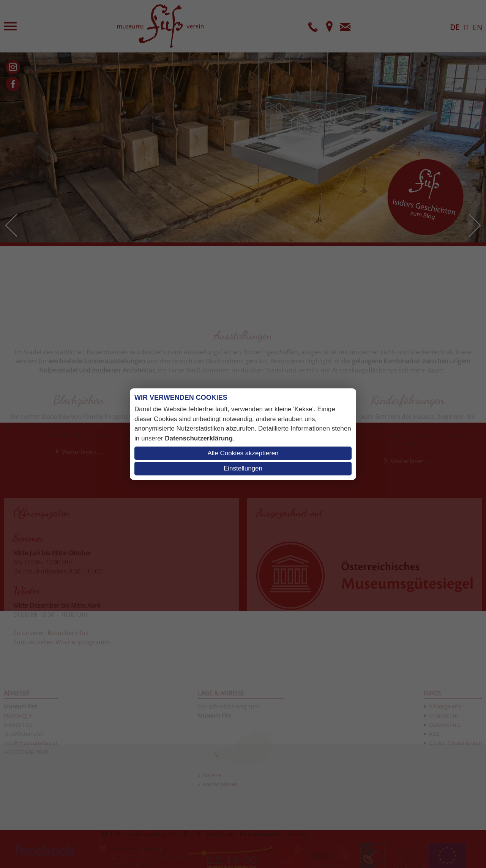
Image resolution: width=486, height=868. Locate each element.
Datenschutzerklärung (199, 438)
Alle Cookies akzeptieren (243, 453)
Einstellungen (243, 468)
